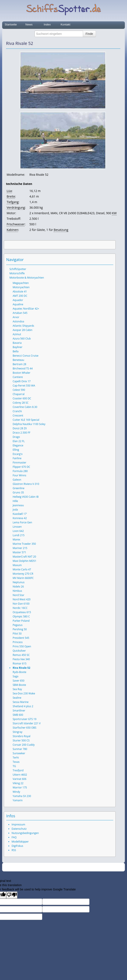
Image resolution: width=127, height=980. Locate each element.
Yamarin (18, 800)
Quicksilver (19, 651)
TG (14, 766)
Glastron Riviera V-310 (26, 484)
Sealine (17, 698)
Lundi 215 (19, 535)
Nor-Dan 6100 (21, 604)
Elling (16, 450)
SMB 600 (18, 715)
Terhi (16, 758)
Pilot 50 (17, 634)
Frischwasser (16, 224)
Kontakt (65, 24)
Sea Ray (17, 689)
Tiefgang (13, 202)
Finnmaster (19, 463)
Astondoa (18, 321)
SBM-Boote (19, 685)
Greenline (19, 488)
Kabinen (12, 230)
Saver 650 (19, 681)
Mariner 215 (20, 548)
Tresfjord (18, 770)
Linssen (17, 527)
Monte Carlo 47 (22, 569)
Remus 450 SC (21, 655)
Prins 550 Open (22, 646)
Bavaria (17, 343)
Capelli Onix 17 (22, 381)
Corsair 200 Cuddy (24, 745)
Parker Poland (21, 621)
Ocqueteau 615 (22, 612)
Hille (15, 501)
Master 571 (19, 552)
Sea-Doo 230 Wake (24, 693)
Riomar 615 (20, 663)
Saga (15, 676)
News (29, 24)
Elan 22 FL (19, 441)
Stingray (17, 732)
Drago (16, 437)
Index (47, 24)
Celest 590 (19, 390)
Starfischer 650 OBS (24, 728)
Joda (15, 510)
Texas (16, 762)
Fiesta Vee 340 (21, 659)
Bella (16, 351)
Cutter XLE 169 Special (26, 420)
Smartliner (19, 711)
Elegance (18, 445)
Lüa (9, 191)
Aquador (18, 300)
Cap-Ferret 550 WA (24, 386)
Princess (18, 642)
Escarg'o (18, 454)
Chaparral (19, 394)
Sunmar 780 (20, 749)
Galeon (17, 480)
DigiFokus (17, 846)
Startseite (11, 24)
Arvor (16, 317)
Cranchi (17, 411)
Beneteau (18, 360)
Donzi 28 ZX (20, 428)
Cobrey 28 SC (21, 403)
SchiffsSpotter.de (69, 867)
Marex (16, 539)
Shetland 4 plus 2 (23, 706)
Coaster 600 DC (22, 398)
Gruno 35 (18, 492)
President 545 (21, 638)
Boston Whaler (21, 373)
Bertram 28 (19, 364)
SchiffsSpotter (18, 269)
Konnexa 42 (20, 518)
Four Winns (19, 475)
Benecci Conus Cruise (26, 356)
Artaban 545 (20, 313)
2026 (55, 867)
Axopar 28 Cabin (23, 330)
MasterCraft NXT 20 (24, 557)
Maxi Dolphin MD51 (24, 561)
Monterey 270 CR (23, 574)
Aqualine (18, 304)
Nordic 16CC (20, 608)
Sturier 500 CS (21, 740)
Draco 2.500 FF (21, 433)
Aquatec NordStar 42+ (26, 309)
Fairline (17, 458)
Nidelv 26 (18, 587)
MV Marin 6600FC (23, 578)
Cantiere (18, 377)
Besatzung (61, 230)
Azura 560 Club (22, 339)
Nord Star (18, 595)
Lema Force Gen (22, 522)
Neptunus (19, 582)
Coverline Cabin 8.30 (25, 407)
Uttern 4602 (20, 775)
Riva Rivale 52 (21, 668)
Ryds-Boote (20, 672)
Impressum (18, 824)
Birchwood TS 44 (23, 368)
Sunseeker (19, 753)
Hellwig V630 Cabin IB (26, 497)
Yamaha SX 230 (22, 796)
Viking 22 (18, 783)
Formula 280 (20, 471)
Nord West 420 (22, 599)
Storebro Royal (22, 736)
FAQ (14, 837)
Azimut (17, 334)
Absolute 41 (20, 291)
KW (114, 213)
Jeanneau (18, 505)
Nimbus (17, 591)
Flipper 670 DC (21, 467)
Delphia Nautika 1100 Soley (29, 424)
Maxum (17, 565)
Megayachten (21, 283)
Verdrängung (16, 207)
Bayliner (18, 347)
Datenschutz (19, 829)
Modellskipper (20, 842)
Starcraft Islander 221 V (27, 723)
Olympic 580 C (21, 616)
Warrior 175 (20, 787)
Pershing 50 (20, 629)
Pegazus (18, 625)
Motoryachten (21, 287)
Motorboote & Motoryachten (27, 278)
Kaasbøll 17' (20, 514)
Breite (11, 196)
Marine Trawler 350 (24, 544)
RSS (14, 850)
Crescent (18, 415)
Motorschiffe (17, 273)
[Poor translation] (12, 895)
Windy (16, 792)
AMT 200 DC (20, 296)
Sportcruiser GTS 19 (25, 719)
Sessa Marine (21, 702)
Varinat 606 (20, 779)
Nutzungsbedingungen (25, 833)
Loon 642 (18, 531)
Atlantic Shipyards (23, 326)
